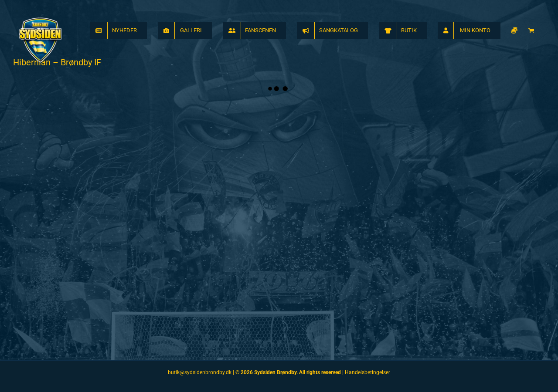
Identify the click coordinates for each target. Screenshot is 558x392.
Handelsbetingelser (367, 372)
